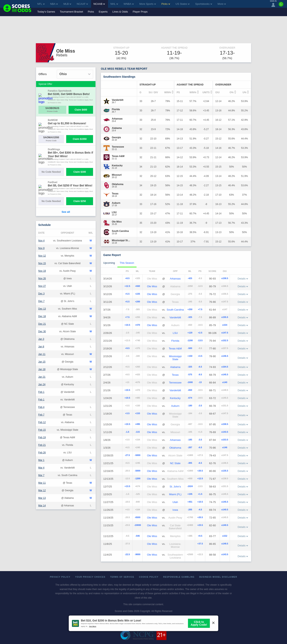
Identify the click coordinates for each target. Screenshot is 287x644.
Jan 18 (42, 369)
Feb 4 (41, 407)
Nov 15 (42, 263)
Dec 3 (41, 294)
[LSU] (114, 212)
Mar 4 (41, 468)
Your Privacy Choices (90, 577)
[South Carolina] (120, 231)
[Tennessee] (118, 147)
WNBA (129, 4)
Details (243, 279)
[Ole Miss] (117, 222)
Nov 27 (42, 286)
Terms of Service (122, 577)
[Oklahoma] (118, 184)
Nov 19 (42, 271)
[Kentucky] (117, 166)
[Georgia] (116, 137)
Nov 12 (42, 256)
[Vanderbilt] (118, 100)
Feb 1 (41, 392)
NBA (54, 4)
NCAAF (82, 4)
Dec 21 (42, 324)
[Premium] (281, 6)
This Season (127, 263)
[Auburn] (116, 203)
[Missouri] (117, 175)
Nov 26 (42, 278)
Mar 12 (42, 490)
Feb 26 (42, 453)
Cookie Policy (149, 577)
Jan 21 (42, 377)
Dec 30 (42, 331)
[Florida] (116, 109)
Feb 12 (42, 422)
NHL (114, 4)
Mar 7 (41, 475)
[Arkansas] (117, 119)
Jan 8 (41, 347)
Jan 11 (42, 354)
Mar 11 (42, 483)
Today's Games (46, 12)
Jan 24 (42, 384)
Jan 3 (41, 339)
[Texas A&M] (118, 156)
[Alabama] (117, 128)
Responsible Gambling (179, 577)
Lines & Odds (120, 12)
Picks (91, 12)
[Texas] (115, 194)
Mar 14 (42, 506)
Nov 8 (41, 248)
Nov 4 (41, 241)
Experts (103, 12)
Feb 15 (42, 430)
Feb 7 (41, 415)
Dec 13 (42, 309)
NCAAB (99, 4)
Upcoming (109, 263)
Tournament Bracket (71, 12)
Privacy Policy (60, 577)
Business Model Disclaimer (218, 577)
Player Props (140, 12)
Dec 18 (42, 316)
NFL (41, 4)
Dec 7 (41, 301)
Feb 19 (42, 437)
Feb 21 (42, 445)
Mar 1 (41, 460)
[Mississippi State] (121, 240)
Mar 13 (42, 498)
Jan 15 (42, 362)
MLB (67, 4)
